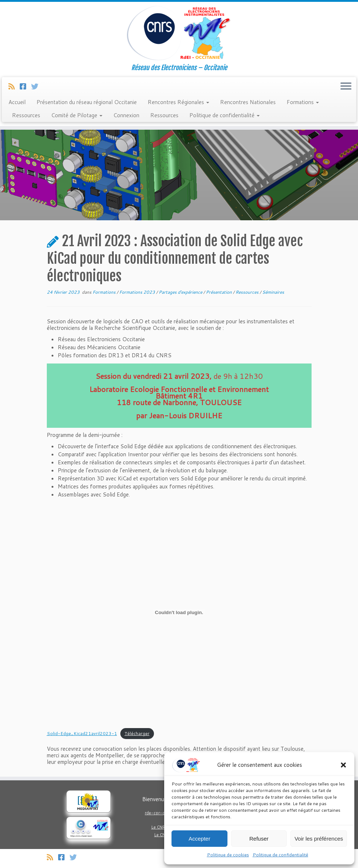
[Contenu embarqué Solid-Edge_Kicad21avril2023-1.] (179, 612)
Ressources (26, 115)
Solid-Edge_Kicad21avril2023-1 (82, 733)
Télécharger (137, 733)
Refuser (259, 839)
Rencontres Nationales (248, 102)
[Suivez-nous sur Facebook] (25, 86)
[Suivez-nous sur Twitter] (37, 86)
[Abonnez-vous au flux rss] (14, 86)
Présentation (219, 292)
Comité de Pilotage (77, 115)
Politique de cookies (228, 855)
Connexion (126, 115)
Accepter (199, 839)
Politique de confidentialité (280, 855)
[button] (343, 765)
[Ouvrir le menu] (346, 87)
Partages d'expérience (181, 292)
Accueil (17, 102)
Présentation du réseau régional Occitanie (87, 102)
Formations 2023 (138, 292)
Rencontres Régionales (178, 102)
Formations (303, 102)
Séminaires (273, 292)
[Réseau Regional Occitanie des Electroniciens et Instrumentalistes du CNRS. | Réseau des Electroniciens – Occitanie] (179, 33)
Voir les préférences (319, 839)
